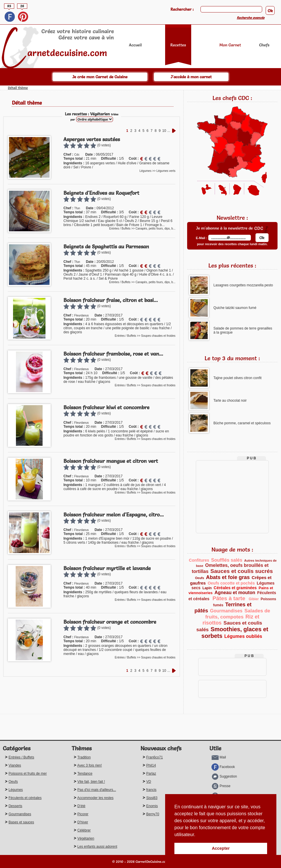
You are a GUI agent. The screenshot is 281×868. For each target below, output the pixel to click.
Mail (219, 757)
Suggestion (224, 776)
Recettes (178, 45)
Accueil (135, 45)
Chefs (264, 45)
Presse (221, 786)
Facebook (223, 767)
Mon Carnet (230, 45)
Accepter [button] (221, 848)
